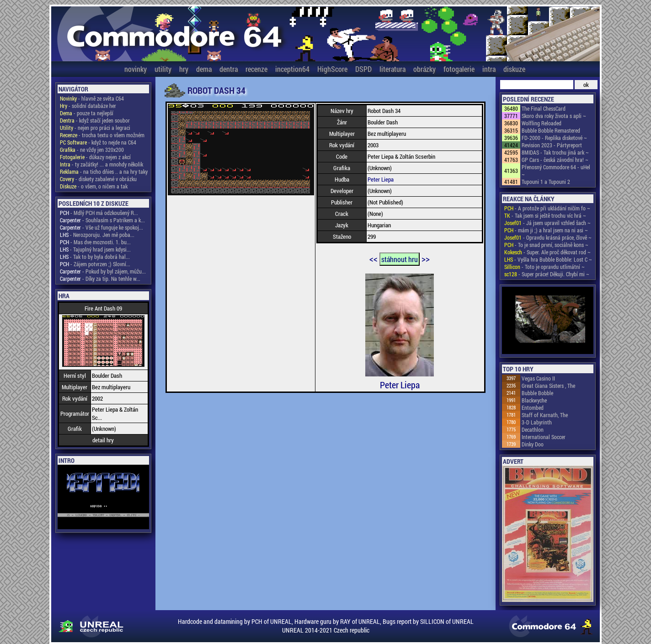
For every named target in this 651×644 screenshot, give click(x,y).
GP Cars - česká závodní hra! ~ (555, 160)
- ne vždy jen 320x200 (92, 150)
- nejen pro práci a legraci (95, 128)
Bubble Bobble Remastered (551, 130)
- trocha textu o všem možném (102, 135)
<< (374, 258)
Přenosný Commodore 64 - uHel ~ (556, 171)
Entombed (533, 408)
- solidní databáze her (88, 106)
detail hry (103, 440)
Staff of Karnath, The (545, 415)
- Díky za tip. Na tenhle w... (100, 279)
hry (184, 69)
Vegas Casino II (538, 378)
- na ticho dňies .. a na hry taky (104, 172)
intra (489, 69)
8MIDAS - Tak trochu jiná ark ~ (555, 152)
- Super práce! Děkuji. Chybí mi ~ (547, 274)
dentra (229, 69)
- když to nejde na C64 (98, 142)
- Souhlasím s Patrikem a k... (102, 220)
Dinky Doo (533, 444)
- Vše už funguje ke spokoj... (101, 227)
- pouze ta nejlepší (87, 113)
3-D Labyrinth (537, 422)
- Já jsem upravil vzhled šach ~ (547, 223)
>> (426, 258)
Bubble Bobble (537, 393)
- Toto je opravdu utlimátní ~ (544, 267)
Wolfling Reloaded (542, 123)
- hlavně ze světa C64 (92, 98)
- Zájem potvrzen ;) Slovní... (95, 264)
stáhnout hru (400, 259)
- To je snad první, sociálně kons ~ (546, 245)
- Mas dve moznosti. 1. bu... (95, 242)
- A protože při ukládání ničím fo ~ (547, 208)
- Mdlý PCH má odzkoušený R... (99, 213)
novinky (136, 69)
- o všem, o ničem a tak (94, 186)
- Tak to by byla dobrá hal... (95, 257)
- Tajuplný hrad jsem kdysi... (95, 249)
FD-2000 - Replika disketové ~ (554, 138)
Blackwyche (534, 400)
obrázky (424, 69)
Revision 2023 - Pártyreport (552, 145)
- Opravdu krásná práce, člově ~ (548, 237)
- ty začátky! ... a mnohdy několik (101, 164)
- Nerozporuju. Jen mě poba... (97, 235)
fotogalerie (459, 69)
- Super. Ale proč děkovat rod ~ (547, 252)
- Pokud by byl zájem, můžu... (103, 271)
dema (204, 69)
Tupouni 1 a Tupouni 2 (546, 182)
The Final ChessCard (544, 108)
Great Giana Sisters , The (548, 386)
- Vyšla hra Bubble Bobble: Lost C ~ (548, 259)
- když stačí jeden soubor (95, 120)
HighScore (332, 69)
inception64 (292, 69)
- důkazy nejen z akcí (95, 157)
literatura (392, 69)
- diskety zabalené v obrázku (98, 179)
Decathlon (533, 429)
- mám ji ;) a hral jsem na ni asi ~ (546, 230)
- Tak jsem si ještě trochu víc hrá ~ (545, 215)
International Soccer (544, 437)
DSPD (363, 69)
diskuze (514, 69)
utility (163, 69)
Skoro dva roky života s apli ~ (554, 116)
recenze (256, 69)
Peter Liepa (381, 179)
